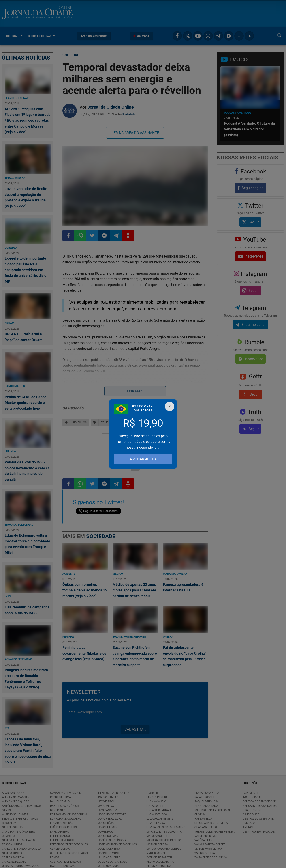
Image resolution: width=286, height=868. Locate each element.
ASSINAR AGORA (143, 459)
